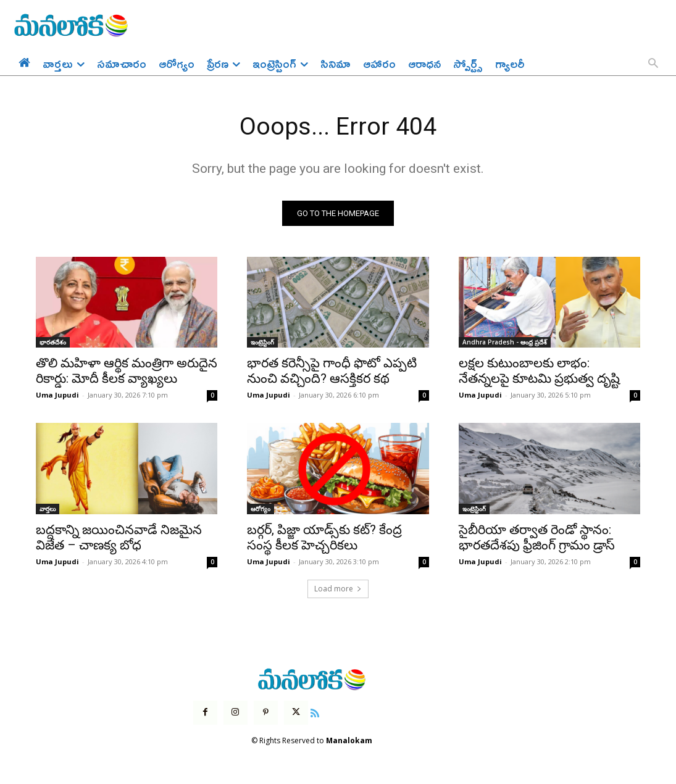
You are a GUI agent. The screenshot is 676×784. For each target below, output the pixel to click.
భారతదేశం (53, 343)
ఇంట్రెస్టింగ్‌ (262, 343)
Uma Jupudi (57, 396)
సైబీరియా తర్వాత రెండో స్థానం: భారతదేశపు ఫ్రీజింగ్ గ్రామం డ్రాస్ (537, 538)
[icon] (315, 713)
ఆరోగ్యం (261, 509)
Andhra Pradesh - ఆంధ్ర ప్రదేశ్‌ (505, 343)
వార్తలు (48, 509)
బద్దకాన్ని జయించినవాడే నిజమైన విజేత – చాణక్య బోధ (119, 538)
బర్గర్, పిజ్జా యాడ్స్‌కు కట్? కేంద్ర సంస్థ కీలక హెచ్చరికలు (324, 538)
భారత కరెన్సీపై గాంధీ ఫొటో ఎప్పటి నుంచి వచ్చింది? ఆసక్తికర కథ (332, 372)
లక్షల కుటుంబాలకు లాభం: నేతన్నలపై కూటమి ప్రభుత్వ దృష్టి (539, 372)
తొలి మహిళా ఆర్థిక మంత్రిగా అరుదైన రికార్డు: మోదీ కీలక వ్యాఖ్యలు (127, 372)
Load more (338, 589)
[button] (653, 64)
